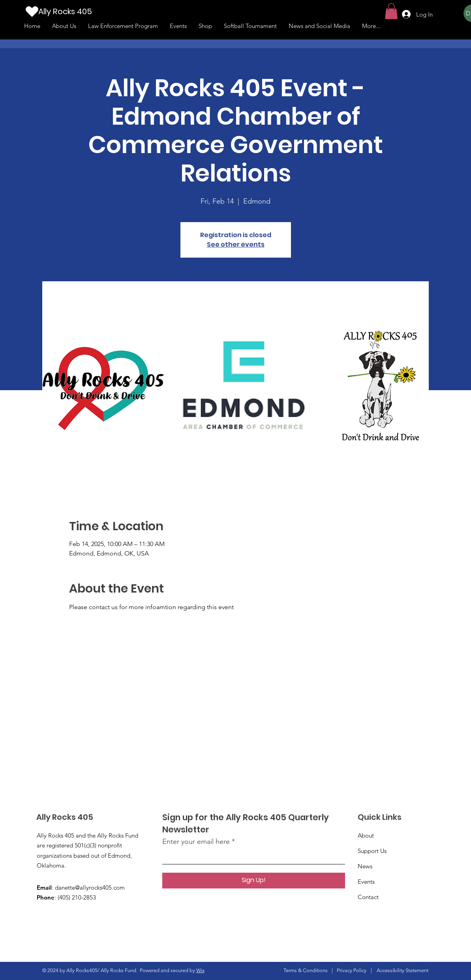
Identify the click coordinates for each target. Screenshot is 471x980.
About (366, 835)
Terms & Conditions (306, 970)
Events (366, 882)
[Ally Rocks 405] (77, 11)
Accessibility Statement (403, 970)
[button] (391, 11)
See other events (236, 244)
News (365, 866)
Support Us (372, 851)
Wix (200, 970)
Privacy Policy (352, 970)
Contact (368, 897)
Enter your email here (196, 842)
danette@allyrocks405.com (90, 887)
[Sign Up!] (254, 881)
